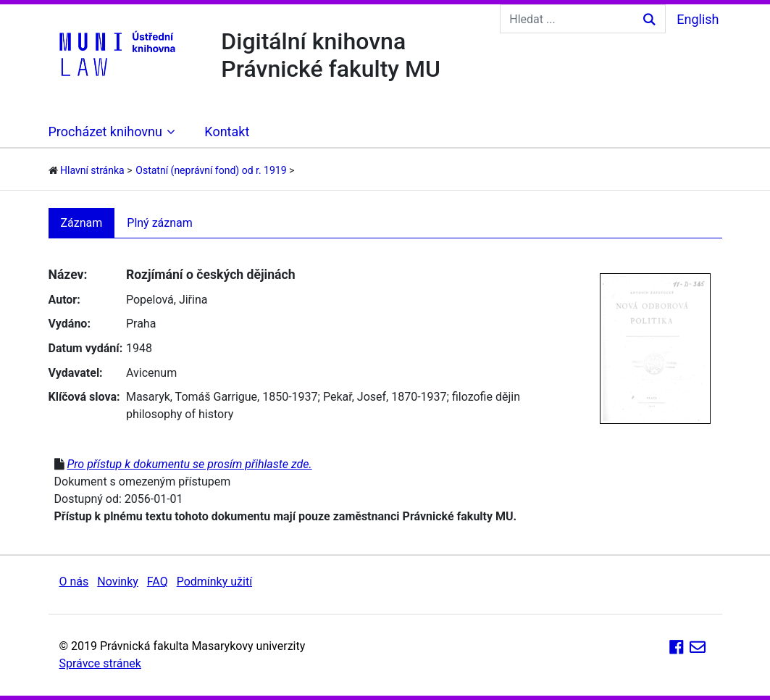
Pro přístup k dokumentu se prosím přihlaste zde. (189, 464)
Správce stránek (100, 663)
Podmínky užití (214, 582)
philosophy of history (180, 414)
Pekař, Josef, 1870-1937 (385, 397)
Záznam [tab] (82, 223)
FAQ (158, 582)
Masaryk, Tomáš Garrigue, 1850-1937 (222, 397)
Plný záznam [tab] (160, 223)
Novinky (118, 582)
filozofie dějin (486, 397)
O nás (74, 582)
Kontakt (227, 132)
